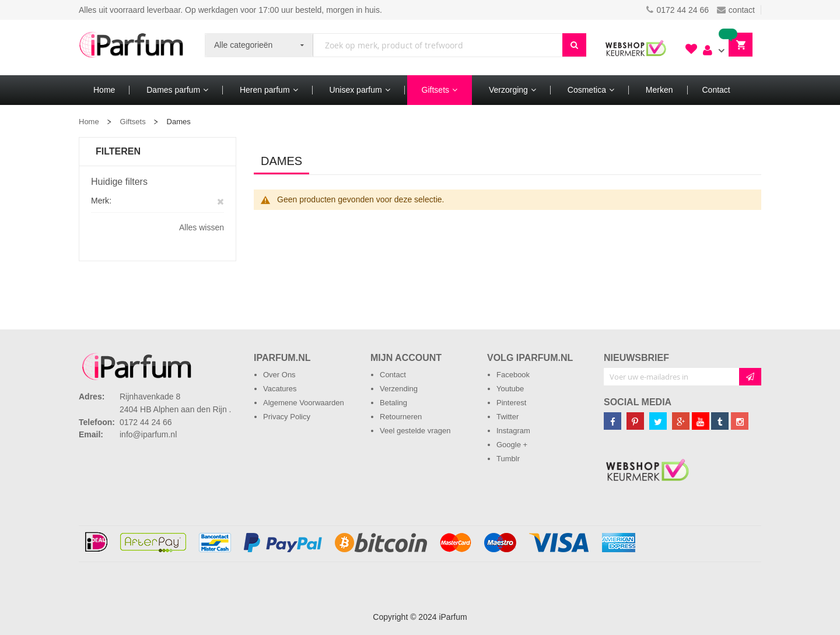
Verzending (399, 389)
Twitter (508, 417)
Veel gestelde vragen (415, 431)
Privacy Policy (287, 417)
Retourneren (401, 417)
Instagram (513, 431)
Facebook (513, 375)
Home (89, 122)
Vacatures (280, 389)
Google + (512, 445)
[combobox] (438, 45)
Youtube (510, 389)
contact (736, 10)
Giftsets (133, 122)
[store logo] (131, 48)
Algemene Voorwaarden (304, 403)
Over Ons (279, 375)
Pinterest (511, 403)
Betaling (393, 403)
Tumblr (508, 459)
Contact (393, 375)
